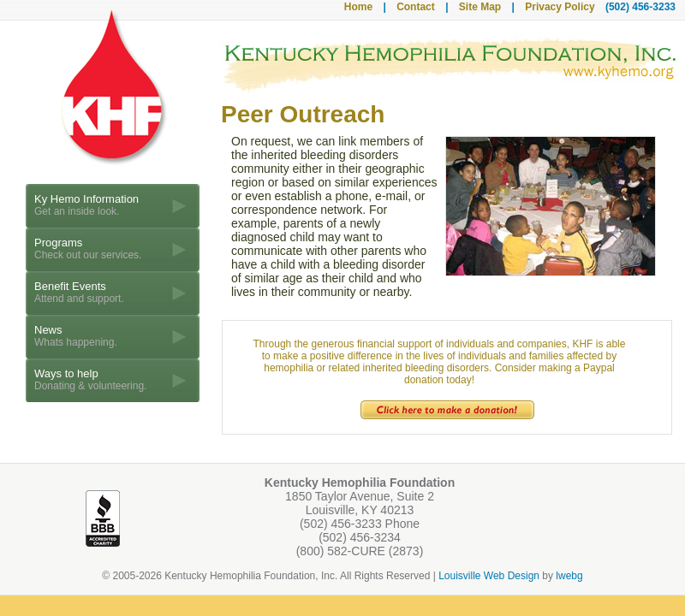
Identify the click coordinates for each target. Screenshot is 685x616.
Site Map (480, 7)
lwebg (569, 576)
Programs (88, 249)
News (76, 336)
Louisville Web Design (489, 576)
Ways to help (90, 379)
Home (358, 7)
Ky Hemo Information (86, 205)
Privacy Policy (560, 7)
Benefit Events (79, 292)
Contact (416, 7)
